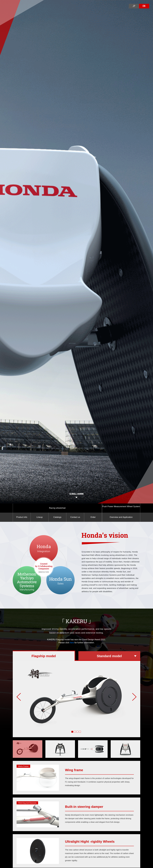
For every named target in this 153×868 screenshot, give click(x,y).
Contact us (75, 517)
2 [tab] (75, 732)
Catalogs (57, 517)
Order (93, 517)
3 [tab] (78, 732)
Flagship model (44, 656)
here (72, 643)
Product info (22, 517)
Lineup (40, 517)
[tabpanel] (76, 699)
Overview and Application (121, 517)
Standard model (109, 656)
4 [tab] (80, 732)
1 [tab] (73, 732)
